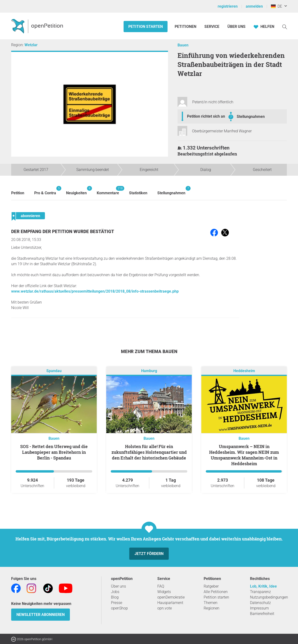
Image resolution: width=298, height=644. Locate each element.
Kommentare (108, 191)
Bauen (183, 45)
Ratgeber (211, 586)
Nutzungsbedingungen (269, 597)
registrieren (228, 6)
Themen (211, 603)
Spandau (54, 371)
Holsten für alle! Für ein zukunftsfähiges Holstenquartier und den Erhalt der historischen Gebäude (149, 452)
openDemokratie (171, 597)
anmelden (254, 6)
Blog (115, 597)
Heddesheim (244, 371)
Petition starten (146, 27)
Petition (18, 193)
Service (212, 27)
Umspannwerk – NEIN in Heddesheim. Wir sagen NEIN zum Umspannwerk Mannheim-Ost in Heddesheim (244, 455)
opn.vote (165, 608)
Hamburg (149, 371)
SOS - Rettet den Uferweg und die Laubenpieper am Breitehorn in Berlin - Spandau (54, 452)
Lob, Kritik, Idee (263, 586)
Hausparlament (170, 603)
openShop (119, 608)
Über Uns (236, 27)
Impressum (259, 608)
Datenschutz (260, 603)
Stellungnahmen (251, 117)
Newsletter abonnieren (41, 615)
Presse (117, 603)
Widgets (164, 592)
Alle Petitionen (216, 592)
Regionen (211, 608)
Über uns (118, 586)
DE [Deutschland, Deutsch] (276, 6)
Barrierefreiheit (262, 614)
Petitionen (186, 27)
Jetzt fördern (149, 554)
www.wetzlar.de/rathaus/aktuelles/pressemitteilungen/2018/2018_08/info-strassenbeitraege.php (95, 291)
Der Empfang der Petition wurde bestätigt (63, 232)
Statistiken (138, 193)
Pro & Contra (45, 191)
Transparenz (260, 592)
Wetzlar (31, 45)
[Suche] (285, 27)
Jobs (115, 592)
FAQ (161, 586)
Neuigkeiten (76, 191)
